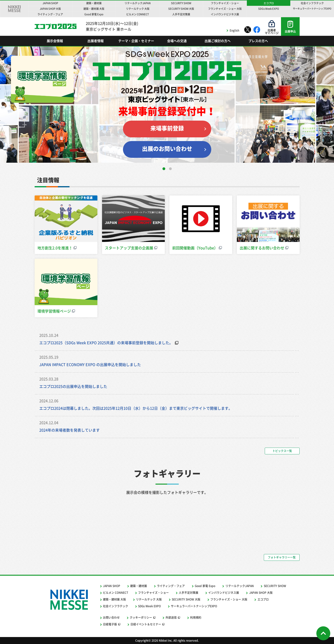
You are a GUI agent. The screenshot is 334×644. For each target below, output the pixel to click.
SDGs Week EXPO (149, 606)
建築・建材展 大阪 (114, 599)
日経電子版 (110, 624)
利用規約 (196, 618)
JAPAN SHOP (112, 586)
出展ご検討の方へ (218, 41)
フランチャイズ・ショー (153, 593)
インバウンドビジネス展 (224, 593)
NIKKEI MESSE (14, 9)
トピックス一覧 (282, 451)
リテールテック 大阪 (149, 599)
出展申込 (290, 31)
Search (289, 41)
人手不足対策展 (188, 593)
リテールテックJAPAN (240, 586)
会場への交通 (177, 41)
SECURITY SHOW (275, 586)
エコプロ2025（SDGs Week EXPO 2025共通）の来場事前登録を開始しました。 (106, 343)
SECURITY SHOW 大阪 (186, 599)
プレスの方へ (258, 41)
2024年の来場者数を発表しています (69, 430)
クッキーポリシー (141, 618)
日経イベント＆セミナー (146, 624)
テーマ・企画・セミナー (136, 41)
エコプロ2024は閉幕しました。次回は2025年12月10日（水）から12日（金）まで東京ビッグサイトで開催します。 (138, 408)
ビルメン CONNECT (116, 593)
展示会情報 (55, 41)
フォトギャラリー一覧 (282, 557)
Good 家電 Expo (205, 586)
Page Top (323, 633)
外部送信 (171, 618)
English (234, 30)
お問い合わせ (111, 618)
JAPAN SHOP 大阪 (261, 593)
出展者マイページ (272, 32)
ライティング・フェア (171, 586)
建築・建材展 (139, 586)
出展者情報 (96, 41)
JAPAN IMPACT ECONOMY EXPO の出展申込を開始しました (90, 365)
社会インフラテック (116, 606)
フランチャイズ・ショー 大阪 (229, 599)
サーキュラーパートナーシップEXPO (194, 606)
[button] (164, 169)
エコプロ (56, 26)
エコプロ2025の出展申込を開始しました (73, 386)
